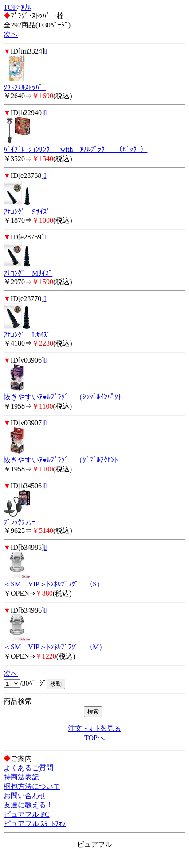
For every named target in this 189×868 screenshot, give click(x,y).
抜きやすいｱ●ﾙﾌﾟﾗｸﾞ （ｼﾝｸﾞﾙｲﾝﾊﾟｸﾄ (63, 397)
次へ (11, 34)
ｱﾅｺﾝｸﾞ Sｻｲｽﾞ (27, 212)
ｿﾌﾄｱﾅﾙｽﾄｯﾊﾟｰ (25, 87)
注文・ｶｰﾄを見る (94, 728)
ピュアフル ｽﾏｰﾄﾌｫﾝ (35, 824)
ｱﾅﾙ (26, 7)
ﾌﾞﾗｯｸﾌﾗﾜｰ (20, 522)
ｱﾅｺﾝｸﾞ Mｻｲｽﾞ (28, 273)
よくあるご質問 (28, 768)
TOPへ (94, 738)
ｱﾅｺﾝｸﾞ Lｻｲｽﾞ (27, 335)
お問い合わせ (25, 796)
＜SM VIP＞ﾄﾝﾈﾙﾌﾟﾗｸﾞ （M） (55, 647)
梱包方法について (32, 786)
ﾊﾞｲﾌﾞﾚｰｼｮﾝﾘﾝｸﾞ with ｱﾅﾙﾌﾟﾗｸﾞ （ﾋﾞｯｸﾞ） (75, 149)
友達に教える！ (28, 805)
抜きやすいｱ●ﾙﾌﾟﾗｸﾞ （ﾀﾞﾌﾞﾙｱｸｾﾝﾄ (61, 460)
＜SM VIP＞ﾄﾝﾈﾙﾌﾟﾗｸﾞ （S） (54, 584)
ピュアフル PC (27, 814)
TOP (10, 7)
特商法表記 (21, 777)
